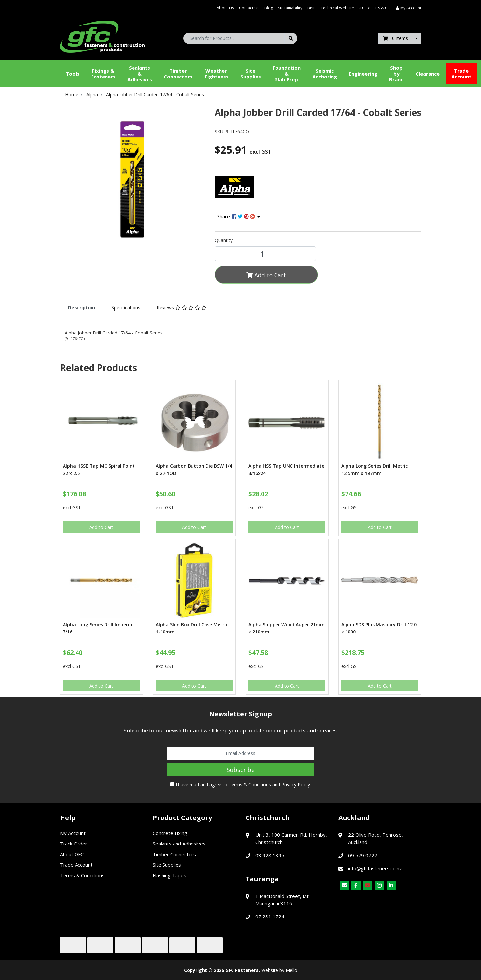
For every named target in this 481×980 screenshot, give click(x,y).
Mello (291, 970)
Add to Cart (266, 275)
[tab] (82, 308)
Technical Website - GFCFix (345, 8)
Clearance (428, 74)
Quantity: (224, 240)
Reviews (182, 308)
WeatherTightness (216, 74)
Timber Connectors (178, 74)
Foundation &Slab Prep (287, 74)
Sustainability (290, 8)
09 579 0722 (363, 855)
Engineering (363, 74)
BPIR (311, 8)
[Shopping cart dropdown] (417, 38)
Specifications (126, 308)
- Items (395, 38)
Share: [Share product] (237, 216)
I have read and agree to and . (240, 784)
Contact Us (249, 8)
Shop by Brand (396, 74)
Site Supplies (251, 74)
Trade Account (461, 74)
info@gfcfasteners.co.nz (375, 868)
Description (82, 308)
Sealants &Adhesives (140, 74)
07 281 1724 (270, 916)
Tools (73, 74)
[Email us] (344, 885)
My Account (73, 833)
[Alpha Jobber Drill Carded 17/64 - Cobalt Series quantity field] (265, 254)
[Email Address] (241, 753)
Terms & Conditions (250, 784)
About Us (225, 8)
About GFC (72, 854)
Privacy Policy (296, 784)
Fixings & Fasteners (103, 74)
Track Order (74, 844)
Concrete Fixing (170, 833)
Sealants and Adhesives (179, 844)
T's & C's (383, 8)
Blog (269, 8)
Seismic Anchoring (325, 74)
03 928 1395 (270, 855)
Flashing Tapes (170, 875)
